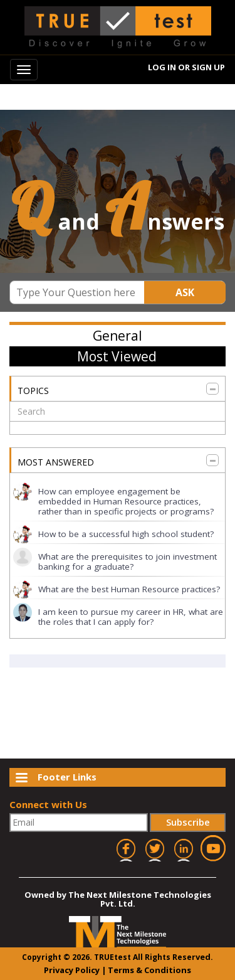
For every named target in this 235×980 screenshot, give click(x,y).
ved (203, 957)
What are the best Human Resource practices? (129, 589)
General (118, 336)
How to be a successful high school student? (126, 534)
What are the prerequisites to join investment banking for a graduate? (128, 562)
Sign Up (209, 67)
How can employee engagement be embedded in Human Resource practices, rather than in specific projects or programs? (126, 501)
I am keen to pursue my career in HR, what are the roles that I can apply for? (131, 617)
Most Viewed (117, 356)
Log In (163, 67)
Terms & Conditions (149, 970)
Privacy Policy (72, 970)
